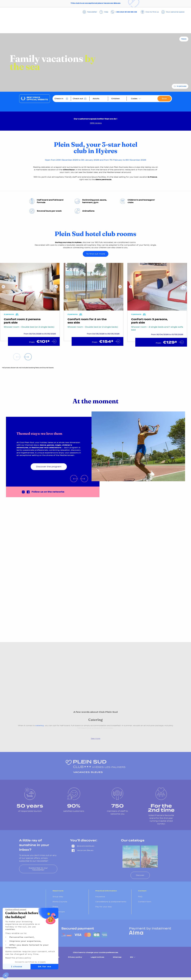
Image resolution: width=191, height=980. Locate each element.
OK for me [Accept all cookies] (44, 967)
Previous (3, 287)
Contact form (145, 902)
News (184, 39)
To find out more (96, 254)
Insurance (100, 897)
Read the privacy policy (18, 958)
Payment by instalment (150, 928)
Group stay (58, 897)
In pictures (182, 86)
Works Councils (60, 902)
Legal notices (97, 957)
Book (164, 99)
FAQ (140, 897)
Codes (134, 99)
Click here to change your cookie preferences (96, 952)
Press (55, 907)
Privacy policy (75, 957)
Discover (140, 875)
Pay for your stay (104, 907)
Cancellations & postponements (111, 902)
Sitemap (117, 957)
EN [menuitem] (133, 957)
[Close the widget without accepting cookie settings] (16, 910)
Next (56, 287)
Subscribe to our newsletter (38, 869)
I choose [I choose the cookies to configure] (17, 967)
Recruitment (59, 912)
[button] (6, 975)
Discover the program (49, 467)
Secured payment (78, 928)
